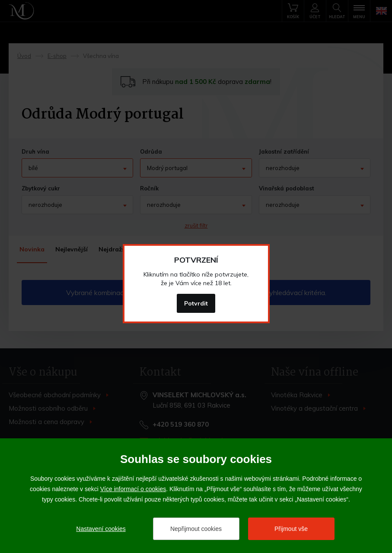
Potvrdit (196, 303)
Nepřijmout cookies (196, 529)
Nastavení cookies (101, 529)
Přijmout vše (291, 529)
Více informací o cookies (133, 489)
